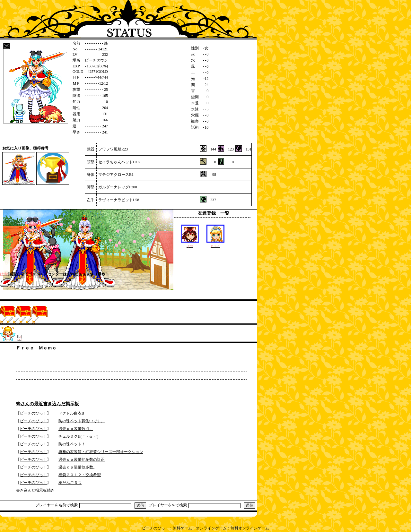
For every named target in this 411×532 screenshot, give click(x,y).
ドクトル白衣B (71, 413)
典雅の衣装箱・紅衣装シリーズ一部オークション (101, 452)
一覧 (225, 213)
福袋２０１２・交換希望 (80, 475)
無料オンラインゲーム (250, 528)
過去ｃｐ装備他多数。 (78, 467)
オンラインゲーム (211, 528)
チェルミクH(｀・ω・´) (79, 436)
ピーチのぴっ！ (33, 413)
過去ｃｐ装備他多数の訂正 (82, 459)
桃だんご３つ (70, 483)
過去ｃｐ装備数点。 (76, 429)
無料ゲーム (182, 528)
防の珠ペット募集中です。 (82, 421)
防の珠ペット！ (72, 444)
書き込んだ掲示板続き (35, 490)
